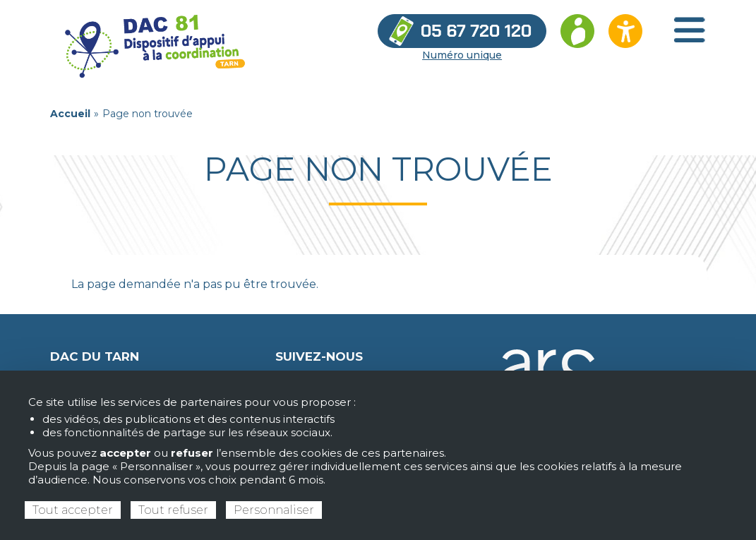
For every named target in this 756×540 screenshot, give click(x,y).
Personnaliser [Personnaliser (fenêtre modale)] (274, 510)
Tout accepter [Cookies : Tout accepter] (73, 510)
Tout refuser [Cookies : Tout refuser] (173, 510)
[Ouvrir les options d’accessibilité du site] (625, 31)
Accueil (70, 114)
